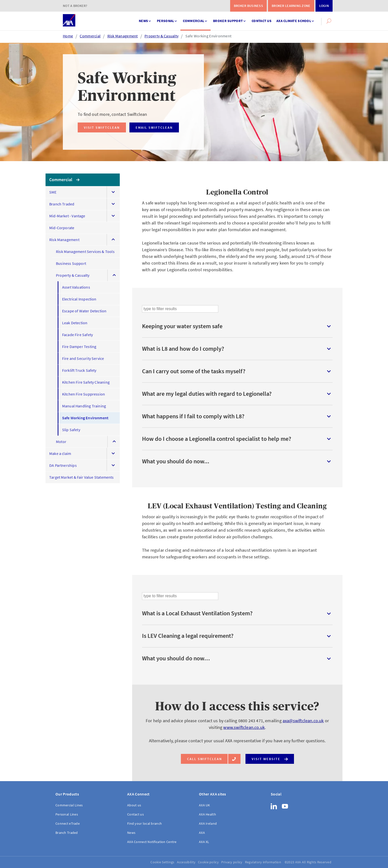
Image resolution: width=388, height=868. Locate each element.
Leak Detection (75, 323)
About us (134, 805)
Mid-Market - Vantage (67, 216)
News (145, 19)
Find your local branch (145, 823)
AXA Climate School (296, 19)
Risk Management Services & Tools (85, 251)
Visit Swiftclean (102, 127)
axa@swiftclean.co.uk (303, 721)
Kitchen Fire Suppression (84, 394)
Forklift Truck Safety (79, 370)
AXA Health (207, 814)
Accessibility (186, 862)
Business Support (71, 263)
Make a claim (60, 453)
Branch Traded (62, 204)
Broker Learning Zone (291, 6)
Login (324, 6)
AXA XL (204, 842)
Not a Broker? (75, 6)
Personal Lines (67, 814)
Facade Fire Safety (77, 335)
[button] (329, 21)
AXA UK (205, 805)
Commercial (195, 19)
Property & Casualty (161, 36)
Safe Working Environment (208, 36)
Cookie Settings (162, 862)
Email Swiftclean (154, 127)
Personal (167, 19)
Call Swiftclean (208, 759)
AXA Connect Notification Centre (152, 842)
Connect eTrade (68, 823)
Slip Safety (71, 430)
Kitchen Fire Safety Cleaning (86, 382)
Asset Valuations (76, 287)
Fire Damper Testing (79, 347)
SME (53, 192)
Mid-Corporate (62, 228)
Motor (61, 442)
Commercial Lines (69, 805)
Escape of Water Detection (84, 311)
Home (68, 36)
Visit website (270, 758)
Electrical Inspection (79, 299)
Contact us (262, 21)
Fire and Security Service (83, 358)
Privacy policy (232, 862)
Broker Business (248, 6)
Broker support (230, 19)
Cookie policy (208, 862)
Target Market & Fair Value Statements (82, 477)
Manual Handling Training (84, 406)
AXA (202, 833)
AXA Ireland (208, 823)
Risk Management (123, 36)
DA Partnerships (63, 465)
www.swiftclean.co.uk (244, 727)
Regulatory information (263, 862)
